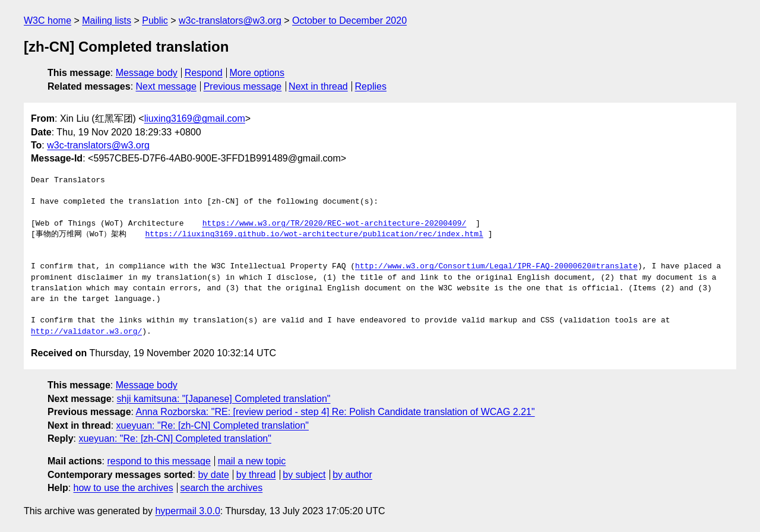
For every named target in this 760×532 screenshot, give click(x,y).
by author (352, 475)
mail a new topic (252, 461)
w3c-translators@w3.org (230, 20)
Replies (371, 86)
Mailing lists (107, 20)
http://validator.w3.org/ (86, 332)
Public (155, 20)
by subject (304, 475)
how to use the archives (123, 488)
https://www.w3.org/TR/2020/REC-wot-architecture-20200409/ (335, 224)
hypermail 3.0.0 (187, 511)
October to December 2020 (349, 20)
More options (257, 73)
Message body (147, 73)
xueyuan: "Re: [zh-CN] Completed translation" (213, 425)
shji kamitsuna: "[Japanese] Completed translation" (224, 399)
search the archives (222, 488)
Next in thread (318, 86)
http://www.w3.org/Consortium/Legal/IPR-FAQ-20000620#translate (496, 267)
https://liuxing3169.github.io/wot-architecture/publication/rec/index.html (314, 235)
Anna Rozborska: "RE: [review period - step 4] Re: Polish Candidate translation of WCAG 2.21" (335, 412)
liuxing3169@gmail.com (195, 118)
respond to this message (159, 461)
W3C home (47, 20)
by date (213, 475)
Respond (204, 73)
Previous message (243, 86)
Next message (166, 86)
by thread (256, 475)
